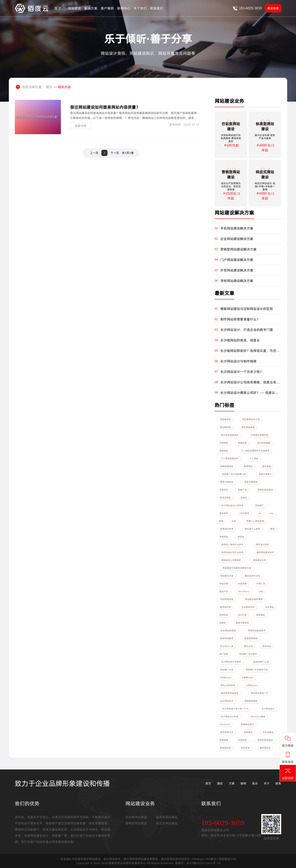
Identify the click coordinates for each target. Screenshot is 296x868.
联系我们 (157, 8)
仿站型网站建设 (136, 817)
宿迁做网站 (225, 427)
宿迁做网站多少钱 (251, 419)
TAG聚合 (211, 859)
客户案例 (107, 8)
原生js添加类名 (228, 685)
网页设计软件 (262, 544)
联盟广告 (242, 490)
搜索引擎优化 (227, 482)
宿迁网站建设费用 (230, 435)
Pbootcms (225, 724)
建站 (272, 529)
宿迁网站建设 (248, 427)
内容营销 (242, 584)
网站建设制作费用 (254, 599)
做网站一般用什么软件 (232, 544)
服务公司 (248, 646)
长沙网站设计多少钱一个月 (235, 709)
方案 (232, 783)
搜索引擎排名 (242, 623)
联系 (278, 783)
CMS (261, 591)
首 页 (58, 8)
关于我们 (140, 8)
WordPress (244, 591)
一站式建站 (244, 513)
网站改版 (267, 646)
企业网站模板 (264, 443)
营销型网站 (225, 748)
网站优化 (224, 615)
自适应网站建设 (265, 490)
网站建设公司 (260, 560)
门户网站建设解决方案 (237, 260)
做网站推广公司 (261, 662)
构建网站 (224, 537)
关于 (267, 783)
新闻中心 (124, 8)
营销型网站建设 (265, 740)
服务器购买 (265, 748)
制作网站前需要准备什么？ (240, 319)
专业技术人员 (227, 646)
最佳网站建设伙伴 (265, 552)
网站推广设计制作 (248, 654)
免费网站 (242, 443)
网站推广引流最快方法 (257, 670)
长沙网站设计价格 (230, 716)
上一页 (94, 153)
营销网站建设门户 (260, 693)
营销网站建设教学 (257, 630)
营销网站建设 (227, 638)
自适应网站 (225, 497)
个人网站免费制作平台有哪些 (255, 451)
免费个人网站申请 (255, 521)
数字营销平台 (227, 732)
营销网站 (248, 466)
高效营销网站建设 (230, 693)
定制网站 (242, 740)
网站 (221, 521)
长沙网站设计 (268, 709)
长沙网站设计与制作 (231, 662)
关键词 (222, 623)
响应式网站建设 (167, 823)
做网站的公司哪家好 (231, 560)
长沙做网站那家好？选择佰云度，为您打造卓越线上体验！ (250, 351)
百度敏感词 (225, 419)
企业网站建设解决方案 (237, 239)
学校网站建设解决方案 (237, 281)
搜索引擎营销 (251, 482)
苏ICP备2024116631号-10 (203, 863)
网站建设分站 (227, 859)
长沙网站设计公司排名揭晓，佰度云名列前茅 (250, 382)
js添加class (225, 677)
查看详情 (81, 126)
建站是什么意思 (252, 529)
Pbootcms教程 (258, 716)
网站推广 (260, 505)
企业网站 (269, 607)
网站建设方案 (227, 576)
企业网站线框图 (228, 630)
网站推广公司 (227, 670)
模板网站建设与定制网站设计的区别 (247, 309)
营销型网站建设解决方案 (238, 249)
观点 (255, 783)
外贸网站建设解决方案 (237, 270)
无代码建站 (268, 732)
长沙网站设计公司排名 (232, 505)
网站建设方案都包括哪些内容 (237, 568)
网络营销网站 (251, 701)
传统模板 (224, 740)
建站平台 (224, 591)
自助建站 (248, 732)
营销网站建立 (247, 724)
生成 (234, 521)
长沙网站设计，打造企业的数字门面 (247, 330)
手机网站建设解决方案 (237, 228)
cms (271, 513)
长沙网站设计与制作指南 (238, 361)
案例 (243, 783)
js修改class (252, 685)
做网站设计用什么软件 (232, 552)
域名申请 (245, 748)
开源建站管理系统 (260, 435)
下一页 (115, 153)
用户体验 (224, 654)
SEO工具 (242, 615)
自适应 (244, 497)
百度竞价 (224, 490)
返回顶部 (288, 774)
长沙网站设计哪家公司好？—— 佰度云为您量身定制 (249, 393)
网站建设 (74, 8)
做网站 (241, 537)
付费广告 (261, 584)
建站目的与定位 (252, 576)
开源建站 (224, 443)
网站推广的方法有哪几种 (234, 474)
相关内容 (64, 87)
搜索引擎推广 (265, 474)
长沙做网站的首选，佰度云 (240, 340)
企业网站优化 (248, 607)
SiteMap (198, 859)
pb (260, 513)
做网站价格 (225, 607)
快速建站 (224, 451)
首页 (49, 87)
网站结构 (224, 584)
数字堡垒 (267, 466)
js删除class (247, 677)
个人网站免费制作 (230, 458)
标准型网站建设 (167, 817)
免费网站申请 (227, 529)
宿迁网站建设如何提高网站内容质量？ (105, 107)
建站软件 (224, 513)
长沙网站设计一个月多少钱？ (242, 372)
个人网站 (254, 458)
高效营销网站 (251, 638)
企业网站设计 (227, 701)
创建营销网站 (227, 466)
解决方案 (91, 8)
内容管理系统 (227, 599)
